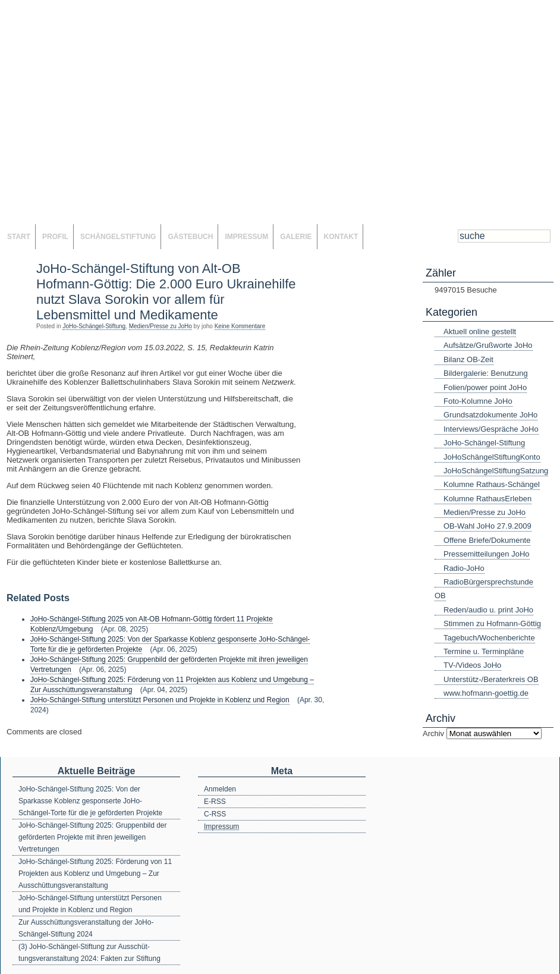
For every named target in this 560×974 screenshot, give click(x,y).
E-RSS (215, 802)
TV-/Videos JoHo (472, 665)
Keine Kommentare (240, 326)
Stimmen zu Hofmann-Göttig (492, 623)
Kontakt (341, 237)
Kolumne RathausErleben (487, 499)
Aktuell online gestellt (480, 332)
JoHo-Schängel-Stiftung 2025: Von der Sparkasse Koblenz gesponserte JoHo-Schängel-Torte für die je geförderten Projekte (90, 801)
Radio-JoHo (464, 568)
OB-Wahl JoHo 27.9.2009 (487, 526)
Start (19, 237)
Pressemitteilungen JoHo (487, 554)
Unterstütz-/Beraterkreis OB (491, 679)
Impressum (246, 237)
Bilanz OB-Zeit (468, 359)
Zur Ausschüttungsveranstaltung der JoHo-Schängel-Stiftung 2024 (86, 928)
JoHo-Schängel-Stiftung (94, 326)
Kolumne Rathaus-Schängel (492, 484)
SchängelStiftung (118, 237)
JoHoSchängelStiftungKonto (492, 457)
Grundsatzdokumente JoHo (490, 415)
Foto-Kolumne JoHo (478, 401)
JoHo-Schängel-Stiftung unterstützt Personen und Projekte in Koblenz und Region (160, 700)
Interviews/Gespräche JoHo (491, 429)
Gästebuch (190, 237)
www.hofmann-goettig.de (486, 693)
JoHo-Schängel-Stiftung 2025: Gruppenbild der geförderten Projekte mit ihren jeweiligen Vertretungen (93, 837)
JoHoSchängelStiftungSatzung (496, 471)
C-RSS (215, 814)
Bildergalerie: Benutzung (486, 373)
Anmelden (220, 789)
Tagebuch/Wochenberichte (489, 638)
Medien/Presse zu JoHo (161, 326)
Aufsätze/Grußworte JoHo (488, 345)
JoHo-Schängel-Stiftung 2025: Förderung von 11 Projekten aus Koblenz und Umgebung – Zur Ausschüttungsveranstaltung (95, 874)
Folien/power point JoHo (485, 387)
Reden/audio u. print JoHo (488, 610)
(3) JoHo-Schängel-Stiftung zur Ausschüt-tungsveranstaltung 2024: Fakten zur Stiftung (89, 953)
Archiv (433, 733)
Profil (55, 237)
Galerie (296, 237)
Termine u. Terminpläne (484, 651)
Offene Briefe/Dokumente (487, 540)
